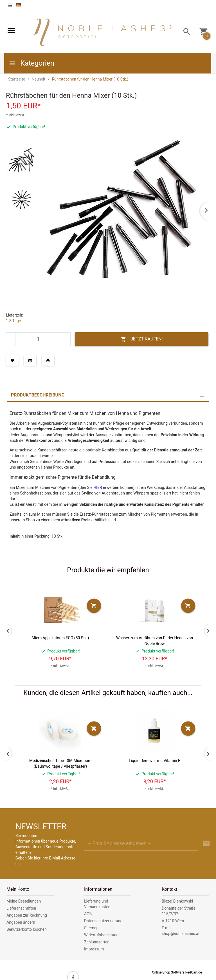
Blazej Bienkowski (177, 901)
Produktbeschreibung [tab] (38, 395)
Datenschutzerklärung (103, 921)
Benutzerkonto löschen (27, 929)
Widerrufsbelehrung (101, 935)
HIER (98, 487)
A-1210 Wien (173, 921)
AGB (88, 914)
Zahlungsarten (97, 942)
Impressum (94, 949)
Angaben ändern (21, 922)
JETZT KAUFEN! (142, 339)
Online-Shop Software (168, 972)
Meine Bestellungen (24, 901)
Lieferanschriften (21, 908)
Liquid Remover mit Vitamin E (155, 761)
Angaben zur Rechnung (27, 915)
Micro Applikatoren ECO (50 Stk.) (60, 638)
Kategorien (31, 63)
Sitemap (91, 928)
